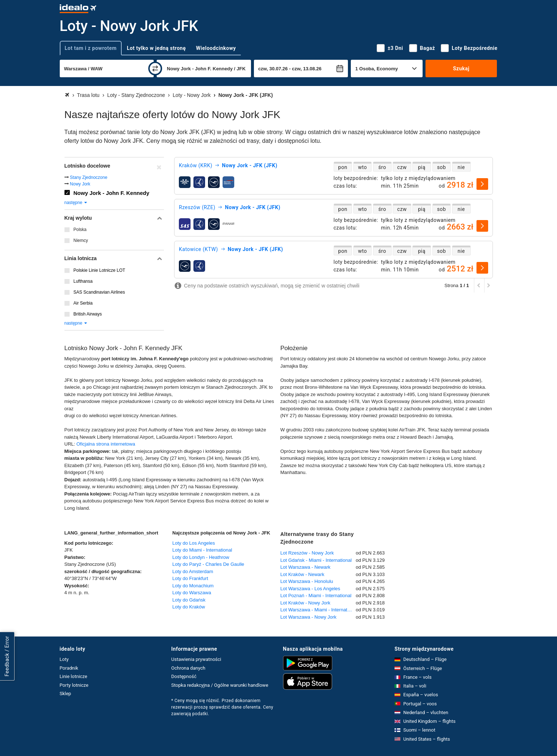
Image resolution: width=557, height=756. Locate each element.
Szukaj (461, 68)
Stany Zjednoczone (89, 177)
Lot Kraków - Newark (303, 574)
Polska (80, 230)
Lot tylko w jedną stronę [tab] (156, 48)
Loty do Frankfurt (190, 578)
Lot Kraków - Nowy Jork (305, 603)
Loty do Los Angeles (194, 543)
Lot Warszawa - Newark (306, 567)
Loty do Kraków (189, 607)
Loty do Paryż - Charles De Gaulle (208, 564)
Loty (64, 659)
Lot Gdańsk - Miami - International (316, 560)
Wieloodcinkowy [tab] (216, 48)
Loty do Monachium (193, 586)
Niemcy (81, 240)
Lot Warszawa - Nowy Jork (309, 617)
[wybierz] (482, 184)
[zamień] (155, 68)
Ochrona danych (188, 668)
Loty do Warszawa (192, 593)
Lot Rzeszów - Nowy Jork (307, 553)
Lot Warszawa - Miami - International (318, 610)
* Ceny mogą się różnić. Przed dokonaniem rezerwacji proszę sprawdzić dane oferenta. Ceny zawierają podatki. (222, 707)
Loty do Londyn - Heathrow (201, 557)
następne (76, 203)
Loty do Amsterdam (193, 571)
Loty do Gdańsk (189, 600)
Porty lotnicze (74, 685)
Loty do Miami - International (202, 550)
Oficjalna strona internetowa (106, 444)
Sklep (66, 694)
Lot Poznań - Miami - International (316, 596)
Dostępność (184, 676)
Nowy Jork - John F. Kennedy (111, 193)
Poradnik (69, 668)
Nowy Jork (80, 184)
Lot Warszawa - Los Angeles (310, 589)
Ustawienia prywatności (196, 659)
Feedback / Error (7, 656)
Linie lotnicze (74, 676)
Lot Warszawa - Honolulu (307, 581)
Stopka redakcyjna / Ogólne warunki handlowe (220, 685)
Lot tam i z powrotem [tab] (91, 48)
